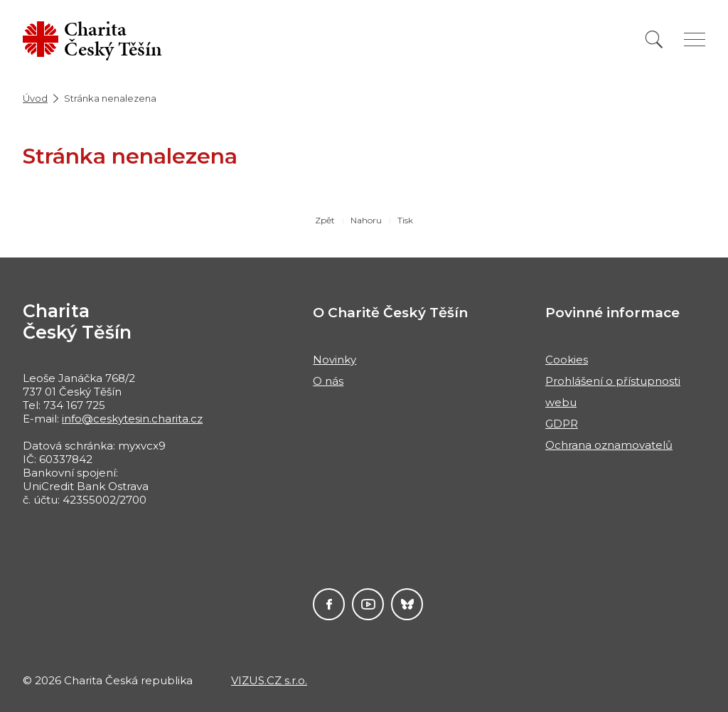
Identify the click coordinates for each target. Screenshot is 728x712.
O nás (328, 381)
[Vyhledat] (654, 39)
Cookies (567, 360)
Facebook (329, 604)
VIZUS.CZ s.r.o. (269, 680)
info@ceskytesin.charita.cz (132, 419)
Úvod (35, 98)
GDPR (562, 424)
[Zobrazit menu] (695, 39)
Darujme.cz (407, 604)
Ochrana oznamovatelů (609, 445)
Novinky (334, 360)
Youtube (368, 604)
